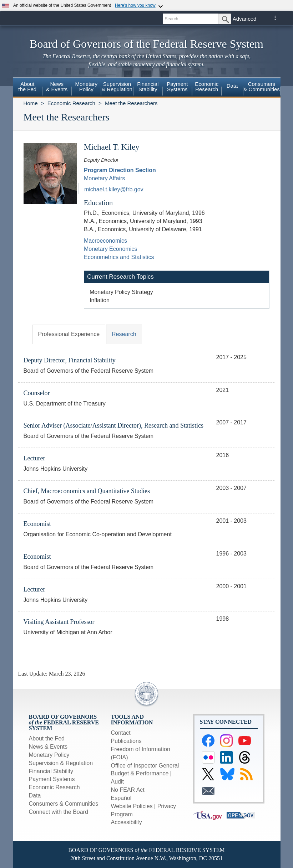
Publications (126, 741)
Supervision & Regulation (61, 763)
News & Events (48, 747)
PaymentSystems (177, 87)
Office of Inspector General (145, 766)
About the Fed (47, 738)
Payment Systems (52, 779)
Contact (121, 733)
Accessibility (127, 822)
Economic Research (71, 103)
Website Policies (132, 806)
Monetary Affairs (104, 178)
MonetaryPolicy (86, 87)
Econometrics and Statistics (119, 257)
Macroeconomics (105, 241)
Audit (117, 782)
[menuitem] (28, 88)
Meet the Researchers (131, 103)
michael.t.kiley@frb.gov (114, 189)
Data (232, 86)
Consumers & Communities (262, 87)
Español (121, 798)
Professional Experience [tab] (69, 334)
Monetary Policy (49, 755)
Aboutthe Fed (27, 87)
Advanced (245, 19)
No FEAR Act (128, 790)
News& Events (57, 87)
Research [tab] (124, 334)
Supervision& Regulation (117, 87)
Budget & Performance (140, 773)
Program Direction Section (120, 170)
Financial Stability (51, 771)
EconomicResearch (207, 87)
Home (31, 103)
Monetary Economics (110, 249)
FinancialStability (148, 87)
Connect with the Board (59, 812)
